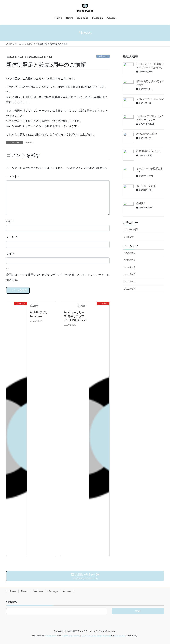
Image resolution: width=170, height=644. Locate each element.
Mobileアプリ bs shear (150, 99)
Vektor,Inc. (120, 636)
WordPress (51, 636)
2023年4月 (130, 282)
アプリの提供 (131, 229)
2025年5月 (130, 260)
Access (67, 591)
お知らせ (103, 56)
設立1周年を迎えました (149, 151)
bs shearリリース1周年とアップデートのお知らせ (75, 316)
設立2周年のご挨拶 (147, 134)
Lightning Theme (71, 636)
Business (38, 591)
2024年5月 (130, 267)
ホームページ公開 (146, 186)
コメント (13, 176)
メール (12, 237)
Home (12, 591)
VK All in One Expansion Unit (96, 636)
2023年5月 (130, 275)
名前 (11, 221)
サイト (10, 253)
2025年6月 (130, 253)
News (24, 591)
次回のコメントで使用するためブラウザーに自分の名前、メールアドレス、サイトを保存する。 (58, 277)
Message (53, 591)
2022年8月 (130, 289)
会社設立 (141, 203)
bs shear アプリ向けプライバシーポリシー (150, 118)
